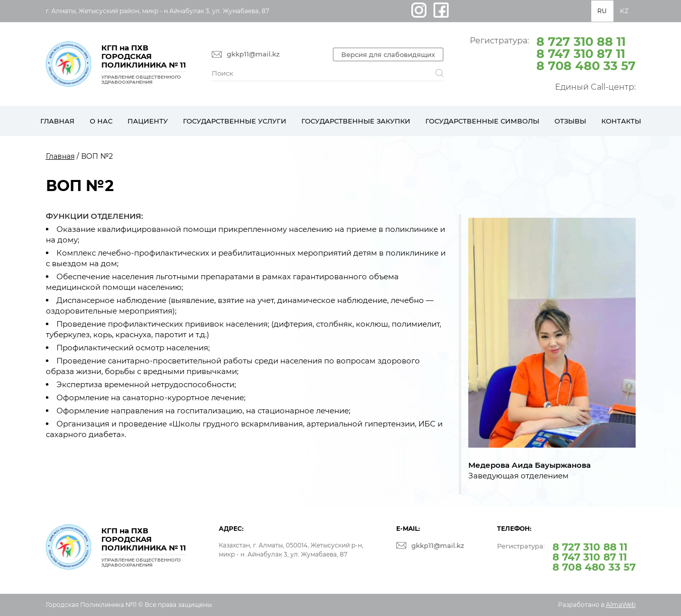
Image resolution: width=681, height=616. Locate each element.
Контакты (621, 121)
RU (602, 11)
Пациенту (148, 121)
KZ (624, 11)
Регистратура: (553, 53)
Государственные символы (482, 121)
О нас (101, 121)
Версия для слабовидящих (388, 54)
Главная (57, 121)
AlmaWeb (621, 605)
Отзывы (570, 121)
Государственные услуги (235, 121)
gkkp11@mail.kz (253, 54)
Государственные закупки (356, 121)
